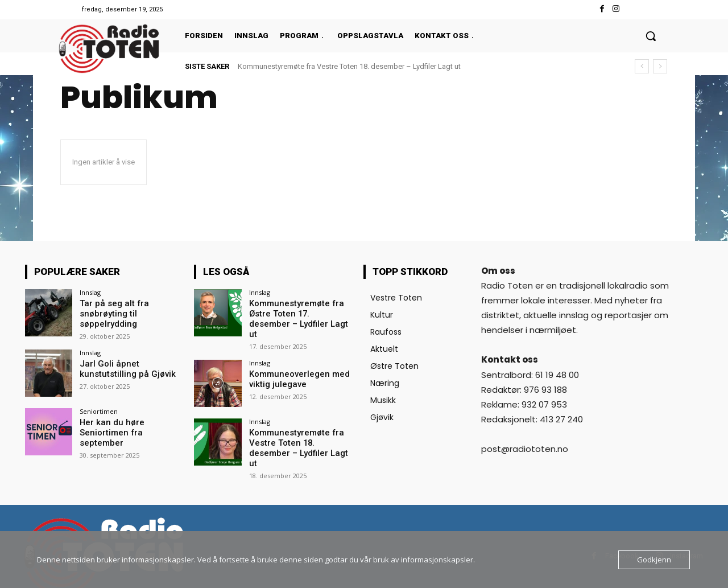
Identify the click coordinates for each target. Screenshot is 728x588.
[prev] (642, 66)
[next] (660, 66)
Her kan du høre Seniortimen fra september (130, 425)
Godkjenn (654, 560)
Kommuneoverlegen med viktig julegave (297, 367)
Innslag (90, 292)
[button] (651, 36)
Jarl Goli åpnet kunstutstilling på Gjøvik (124, 367)
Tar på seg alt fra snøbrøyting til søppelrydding (111, 313)
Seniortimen (99, 410)
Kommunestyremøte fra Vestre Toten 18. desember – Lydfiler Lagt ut (349, 66)
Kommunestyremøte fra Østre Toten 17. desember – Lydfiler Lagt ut (301, 313)
